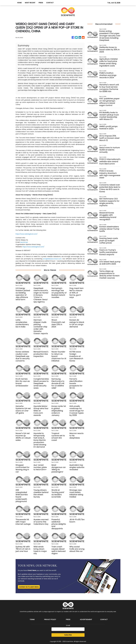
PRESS (41, 3)
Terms (32, 620)
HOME (19, 3)
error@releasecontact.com (52, 259)
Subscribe (68, 635)
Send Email (24, 242)
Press (68, 620)
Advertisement (86, 620)
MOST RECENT (30, 3)
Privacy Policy (50, 620)
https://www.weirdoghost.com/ (27, 234)
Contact (104, 620)
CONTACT (50, 3)
